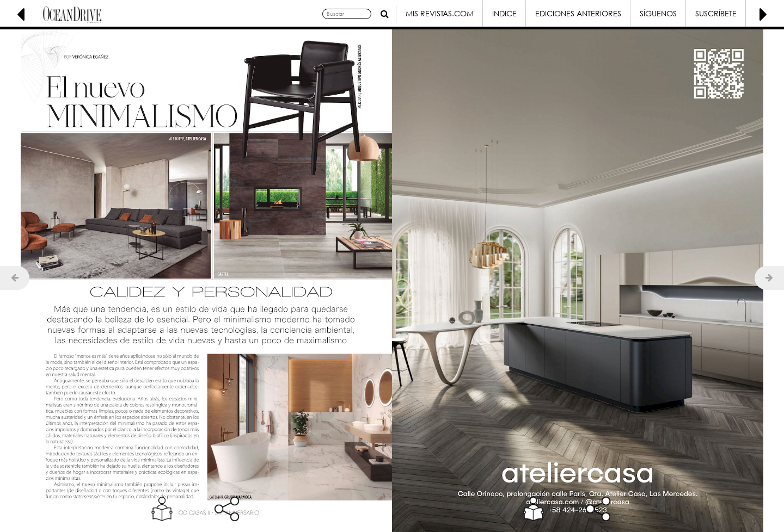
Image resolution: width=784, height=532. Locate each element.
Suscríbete (716, 13)
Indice (504, 13)
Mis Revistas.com (440, 13)
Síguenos (658, 13)
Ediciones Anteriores (578, 13)
